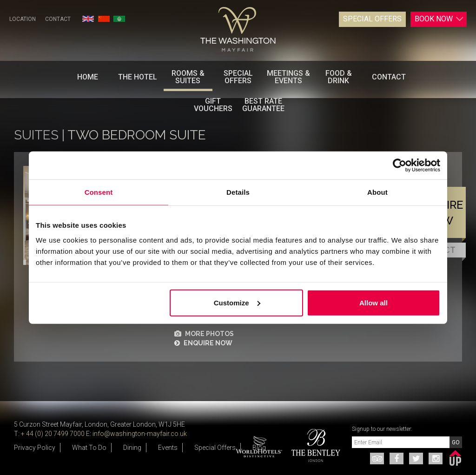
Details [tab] (238, 192)
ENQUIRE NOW (203, 343)
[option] (312, 445)
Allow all (374, 302)
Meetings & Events (288, 77)
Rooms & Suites (188, 77)
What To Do (89, 448)
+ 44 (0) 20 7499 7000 (53, 434)
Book (439, 19)
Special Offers (372, 19)
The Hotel (138, 77)
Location (23, 19)
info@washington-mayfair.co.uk (140, 434)
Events (168, 448)
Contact (58, 19)
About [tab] (377, 192)
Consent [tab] (99, 192)
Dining (132, 448)
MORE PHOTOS (204, 334)
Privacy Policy (35, 448)
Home (88, 77)
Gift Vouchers (213, 105)
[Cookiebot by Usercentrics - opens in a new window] (400, 165)
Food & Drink (339, 77)
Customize (237, 302)
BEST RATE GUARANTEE (263, 105)
